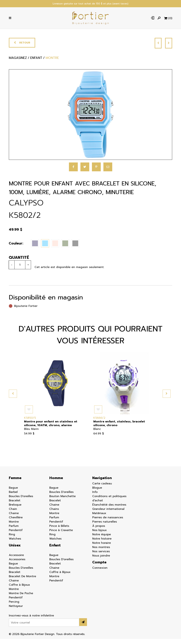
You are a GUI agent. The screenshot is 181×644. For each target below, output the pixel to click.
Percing (14, 607)
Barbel (13, 497)
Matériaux (99, 518)
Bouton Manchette (62, 501)
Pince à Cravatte (61, 535)
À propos (99, 531)
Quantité (16, 263)
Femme (15, 483)
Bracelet (15, 506)
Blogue (97, 493)
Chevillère (16, 523)
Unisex (15, 550)
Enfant (55, 550)
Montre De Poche (21, 598)
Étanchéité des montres (109, 510)
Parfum (14, 531)
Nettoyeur (16, 611)
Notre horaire (102, 548)
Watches (15, 544)
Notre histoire (102, 544)
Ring (12, 540)
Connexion (100, 573)
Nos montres (101, 552)
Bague (13, 493)
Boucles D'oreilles (21, 501)
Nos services (101, 556)
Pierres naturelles (105, 527)
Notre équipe (102, 540)
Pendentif (16, 535)
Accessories (17, 564)
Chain (13, 514)
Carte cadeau (102, 489)
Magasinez (18, 64)
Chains (54, 514)
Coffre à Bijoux (19, 590)
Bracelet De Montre (22, 581)
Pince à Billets (59, 531)
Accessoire (16, 560)
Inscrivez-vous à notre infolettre (31, 621)
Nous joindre (101, 561)
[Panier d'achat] (168, 19)
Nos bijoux (100, 535)
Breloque (15, 510)
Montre (14, 527)
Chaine (14, 518)
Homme (56, 483)
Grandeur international (108, 514)
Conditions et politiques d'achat (109, 503)
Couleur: (13, 248)
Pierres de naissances (108, 523)
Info (95, 497)
